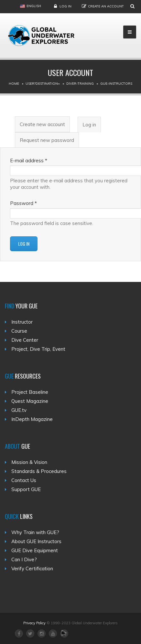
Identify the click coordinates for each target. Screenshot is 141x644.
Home (14, 84)
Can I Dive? (24, 559)
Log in (65, 6)
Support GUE (26, 489)
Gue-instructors (116, 84)
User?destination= (43, 84)
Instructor (22, 322)
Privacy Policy (34, 623)
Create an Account (106, 6)
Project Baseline (30, 392)
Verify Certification (32, 569)
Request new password (47, 140)
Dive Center (25, 340)
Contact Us (24, 480)
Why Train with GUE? (35, 532)
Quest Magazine (30, 401)
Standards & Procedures (39, 471)
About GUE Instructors (36, 541)
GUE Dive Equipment (35, 550)
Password (23, 203)
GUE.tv (19, 410)
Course (19, 331)
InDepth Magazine (32, 419)
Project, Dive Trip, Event (38, 349)
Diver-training (80, 84)
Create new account (42, 124)
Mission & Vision (29, 462)
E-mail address (29, 161)
